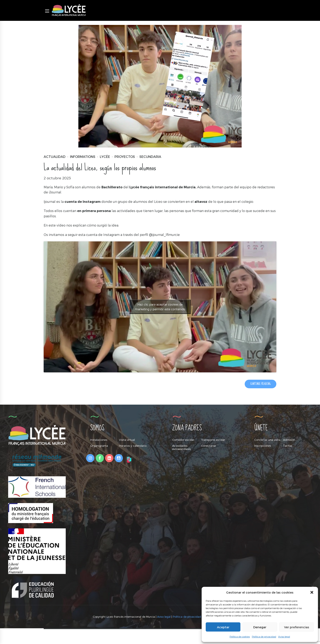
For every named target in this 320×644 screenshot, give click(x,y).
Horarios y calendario (133, 446)
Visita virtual (127, 440)
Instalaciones (99, 440)
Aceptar (223, 627)
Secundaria (150, 157)
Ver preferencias (297, 627)
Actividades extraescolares (182, 447)
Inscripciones (263, 446)
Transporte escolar (213, 440)
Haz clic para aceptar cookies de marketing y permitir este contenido (160, 307)
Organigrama (99, 446)
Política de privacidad (264, 636)
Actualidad (55, 157)
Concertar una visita (267, 440)
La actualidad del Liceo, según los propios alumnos (100, 167)
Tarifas (288, 446)
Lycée (105, 157)
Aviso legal (284, 636)
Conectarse (208, 446)
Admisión (289, 440)
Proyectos (125, 157)
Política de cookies (240, 636)
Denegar (260, 627)
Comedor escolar (183, 440)
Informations (83, 157)
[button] (312, 592)
